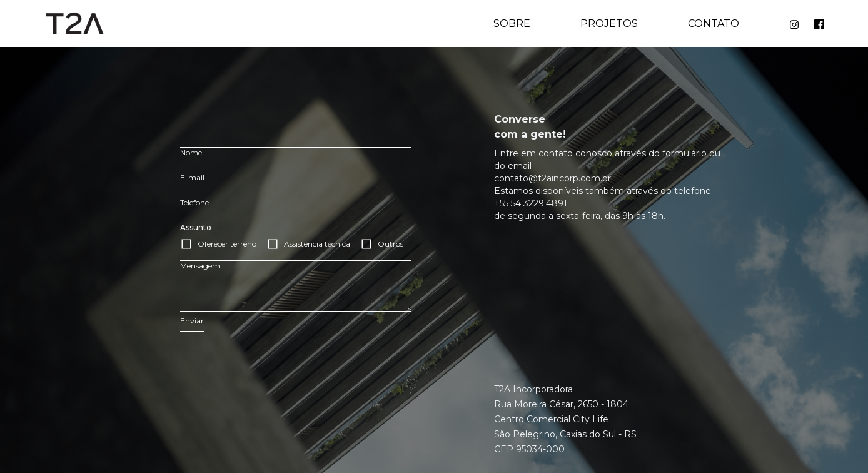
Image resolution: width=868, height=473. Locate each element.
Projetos (609, 23)
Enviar (192, 321)
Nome (191, 152)
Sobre (512, 23)
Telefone (194, 202)
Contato (714, 23)
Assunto (196, 227)
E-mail (192, 177)
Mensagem (200, 266)
